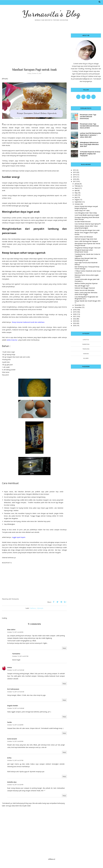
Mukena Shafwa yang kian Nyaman (86, 283)
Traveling (86, 349)
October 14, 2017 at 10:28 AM (16, 708)
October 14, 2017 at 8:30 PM (15, 741)
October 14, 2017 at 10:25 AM (16, 670)
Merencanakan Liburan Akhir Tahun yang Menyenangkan (86, 227)
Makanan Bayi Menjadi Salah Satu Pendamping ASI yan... (86, 259)
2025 (75, 325)
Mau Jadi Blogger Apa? (82, 286)
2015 (75, 177)
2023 (75, 321)
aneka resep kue (12, 340)
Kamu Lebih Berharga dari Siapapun (86, 241)
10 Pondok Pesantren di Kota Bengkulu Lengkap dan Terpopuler (90, 154)
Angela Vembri (13, 706)
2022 (75, 319)
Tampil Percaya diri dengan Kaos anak (87, 230)
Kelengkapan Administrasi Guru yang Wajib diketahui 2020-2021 (89, 144)
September (78, 202)
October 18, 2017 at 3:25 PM (15, 785)
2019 (75, 312)
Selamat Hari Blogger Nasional (85, 288)
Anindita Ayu (12, 782)
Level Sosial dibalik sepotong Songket (87, 215)
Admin (10, 667)
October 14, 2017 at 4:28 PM (15, 725)
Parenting (86, 344)
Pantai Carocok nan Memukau (84, 290)
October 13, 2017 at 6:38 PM (15, 632)
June (76, 195)
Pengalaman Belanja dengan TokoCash (88, 248)
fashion (86, 354)
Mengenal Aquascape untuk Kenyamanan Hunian (84, 251)
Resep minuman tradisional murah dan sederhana (28, 322)
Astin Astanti (12, 739)
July (76, 197)
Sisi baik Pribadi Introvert (83, 222)
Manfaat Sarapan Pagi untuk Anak (86, 239)
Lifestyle (40, 608)
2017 (75, 181)
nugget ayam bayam (19, 537)
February (78, 186)
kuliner (33, 608)
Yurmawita (16, 654)
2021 (75, 316)
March (77, 188)
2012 (75, 170)
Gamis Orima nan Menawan (84, 237)
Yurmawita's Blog (51, 14)
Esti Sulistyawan (13, 689)
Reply (64, 648)
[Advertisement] (34, 47)
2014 (75, 175)
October (77, 204)
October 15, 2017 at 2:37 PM (15, 760)
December (78, 307)
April (76, 190)
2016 (75, 179)
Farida (9, 722)
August (77, 200)
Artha (9, 758)
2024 (75, 323)
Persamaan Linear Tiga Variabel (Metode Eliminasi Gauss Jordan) (89, 126)
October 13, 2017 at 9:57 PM (20, 656)
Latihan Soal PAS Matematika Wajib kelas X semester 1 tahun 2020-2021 (90, 135)
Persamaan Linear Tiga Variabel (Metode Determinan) (88, 117)
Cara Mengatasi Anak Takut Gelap (86, 213)
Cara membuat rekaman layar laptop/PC (88, 224)
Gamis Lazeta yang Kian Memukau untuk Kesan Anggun (86, 293)
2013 (75, 172)
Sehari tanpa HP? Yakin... (83, 211)
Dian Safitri (11, 630)
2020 (75, 314)
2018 (75, 310)
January (77, 184)
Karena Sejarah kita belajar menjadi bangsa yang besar (86, 207)
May (76, 193)
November (78, 305)
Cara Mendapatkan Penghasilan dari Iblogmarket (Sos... (86, 298)
